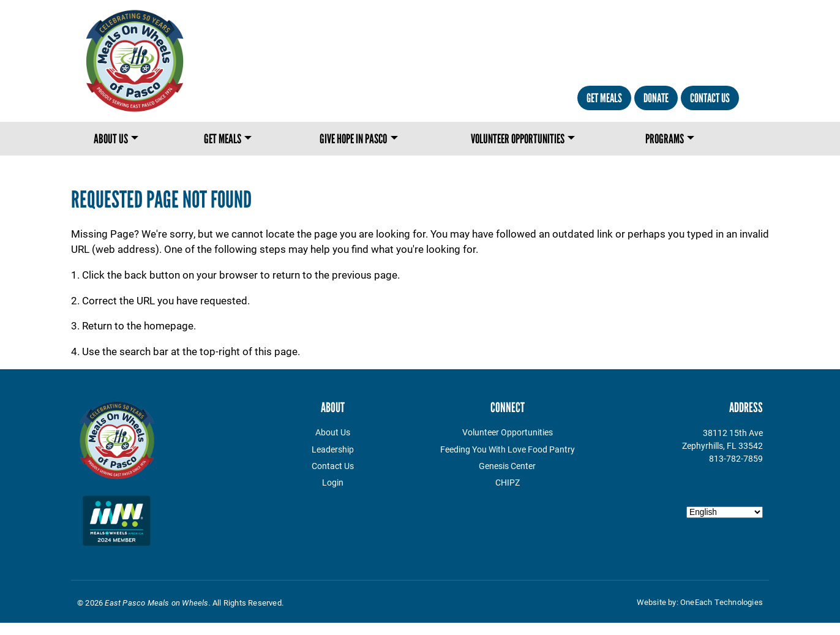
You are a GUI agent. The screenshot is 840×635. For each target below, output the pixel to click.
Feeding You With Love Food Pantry (508, 449)
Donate (656, 98)
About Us (111, 139)
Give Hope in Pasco (353, 139)
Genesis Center (507, 466)
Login (333, 482)
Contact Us (710, 98)
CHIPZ (508, 482)
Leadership (333, 449)
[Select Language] (725, 512)
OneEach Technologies (722, 602)
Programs (665, 139)
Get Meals (604, 98)
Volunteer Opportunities (518, 139)
